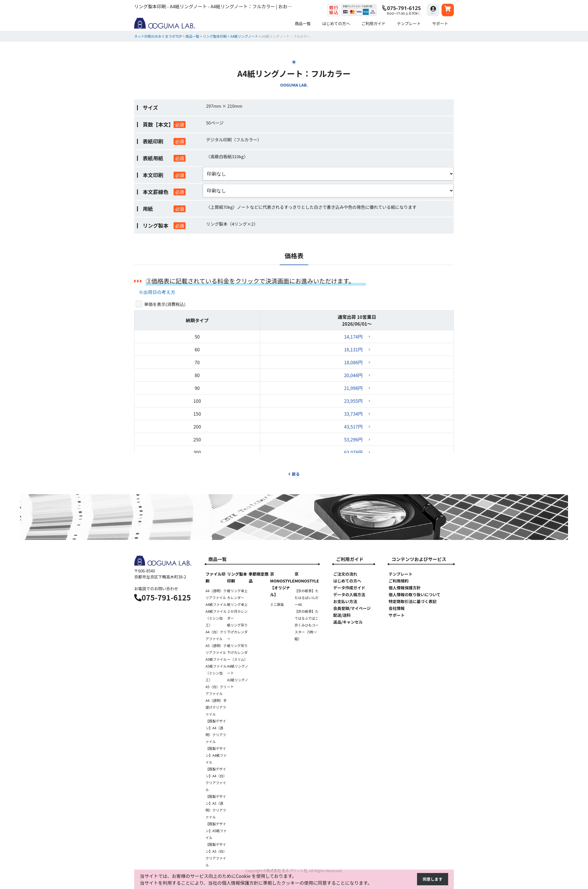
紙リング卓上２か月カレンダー (237, 611)
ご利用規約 (398, 581)
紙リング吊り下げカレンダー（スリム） (237, 652)
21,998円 (353, 388)
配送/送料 (342, 615)
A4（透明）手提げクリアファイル (216, 707)
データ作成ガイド (349, 588)
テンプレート (400, 574)
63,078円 (353, 452)
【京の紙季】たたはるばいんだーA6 (307, 597)
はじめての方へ (347, 581)
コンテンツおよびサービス (419, 559)
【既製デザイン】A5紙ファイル (216, 831)
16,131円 (353, 349)
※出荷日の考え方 (157, 292)
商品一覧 (218, 559)
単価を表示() (165, 304)
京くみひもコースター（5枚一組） (307, 632)
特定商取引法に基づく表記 (412, 601)
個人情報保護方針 (404, 588)
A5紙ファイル (216, 659)
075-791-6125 (163, 597)
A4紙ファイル (216, 604)
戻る (294, 474)
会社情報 (396, 608)
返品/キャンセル (348, 622)
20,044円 (353, 375)
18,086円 (353, 362)
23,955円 (353, 401)
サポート (396, 615)
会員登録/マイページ (352, 608)
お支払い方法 (345, 601)
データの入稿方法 (349, 594)
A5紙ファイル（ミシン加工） (216, 673)
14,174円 (353, 337)
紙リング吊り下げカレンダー (237, 632)
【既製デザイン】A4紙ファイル (216, 755)
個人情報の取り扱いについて (414, 594)
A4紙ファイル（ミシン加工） (216, 618)
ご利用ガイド (350, 559)
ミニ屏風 (277, 604)
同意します (431, 880)
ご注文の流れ (345, 574)
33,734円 (353, 414)
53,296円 (353, 439)
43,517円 (353, 427)
